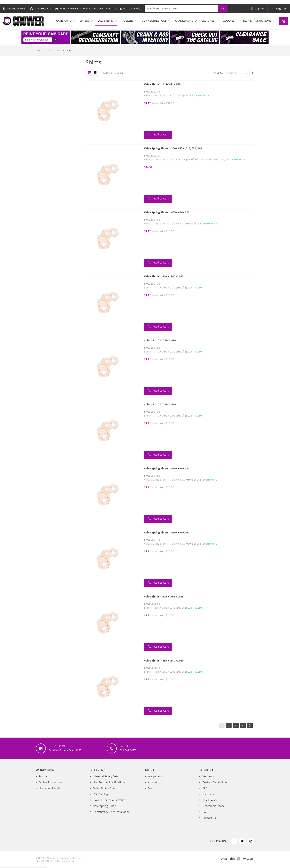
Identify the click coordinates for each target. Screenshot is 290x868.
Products (44, 780)
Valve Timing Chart (105, 792)
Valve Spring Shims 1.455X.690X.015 (167, 212)
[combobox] (186, 9)
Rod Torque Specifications (109, 786)
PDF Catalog (101, 798)
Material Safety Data (106, 780)
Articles (153, 786)
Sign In (259, 8)
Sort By (219, 73)
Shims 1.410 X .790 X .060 (160, 404)
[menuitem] (64, 21)
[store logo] (23, 21)
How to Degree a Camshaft (110, 804)
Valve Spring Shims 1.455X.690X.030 (167, 468)
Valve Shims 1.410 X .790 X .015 (164, 276)
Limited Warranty (213, 810)
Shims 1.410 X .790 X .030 (160, 340)
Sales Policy (210, 804)
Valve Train (54, 50)
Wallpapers (155, 780)
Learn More (202, 95)
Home (39, 50)
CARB (206, 816)
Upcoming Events (50, 792)
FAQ (205, 792)
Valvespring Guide (105, 810)
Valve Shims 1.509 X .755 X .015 (164, 596)
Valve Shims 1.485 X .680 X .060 (164, 660)
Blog (151, 792)
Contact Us (209, 822)
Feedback (208, 798)
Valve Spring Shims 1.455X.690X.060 (167, 532)
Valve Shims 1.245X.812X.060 (162, 84)
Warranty (208, 780)
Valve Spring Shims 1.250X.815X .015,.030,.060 (173, 148)
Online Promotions (50, 786)
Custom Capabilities (215, 786)
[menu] (164, 21)
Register (281, 8)
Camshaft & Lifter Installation (112, 816)
